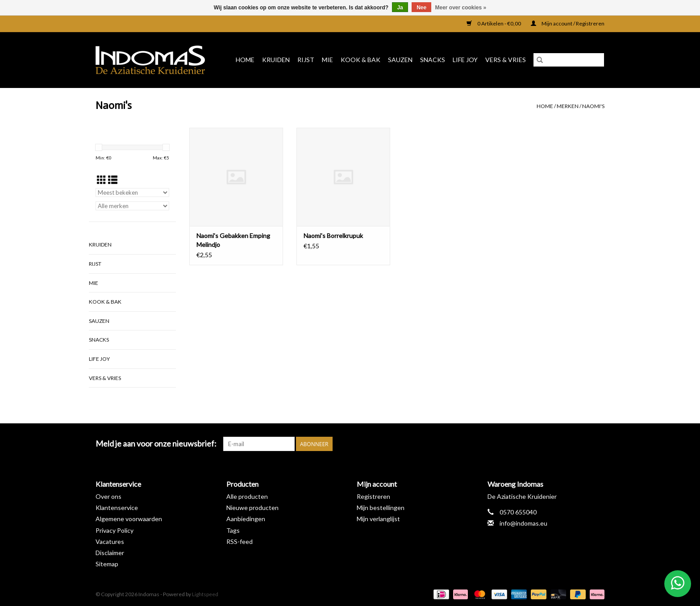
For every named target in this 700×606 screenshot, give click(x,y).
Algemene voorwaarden (129, 519)
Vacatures (110, 541)
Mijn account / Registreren (568, 23)
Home (245, 60)
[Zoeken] (569, 60)
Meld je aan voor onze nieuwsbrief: (156, 444)
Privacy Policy (115, 530)
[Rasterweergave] (102, 180)
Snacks (433, 60)
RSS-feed (240, 541)
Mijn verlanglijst (378, 519)
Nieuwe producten (252, 508)
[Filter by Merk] (132, 206)
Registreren (373, 496)
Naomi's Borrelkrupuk (333, 236)
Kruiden (276, 60)
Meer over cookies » (461, 8)
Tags (233, 530)
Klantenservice (117, 508)
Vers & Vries (506, 60)
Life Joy (465, 60)
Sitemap (107, 564)
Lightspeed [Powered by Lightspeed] (205, 594)
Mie (327, 60)
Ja (400, 8)
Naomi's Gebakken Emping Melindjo (233, 240)
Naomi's (593, 106)
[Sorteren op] (132, 192)
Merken (568, 106)
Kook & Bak (360, 60)
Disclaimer (110, 553)
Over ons (108, 496)
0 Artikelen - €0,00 (494, 23)
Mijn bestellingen (381, 508)
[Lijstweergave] (113, 180)
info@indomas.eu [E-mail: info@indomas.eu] (523, 523)
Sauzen (400, 60)
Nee (421, 8)
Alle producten (247, 496)
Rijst (306, 60)
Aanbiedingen (246, 519)
